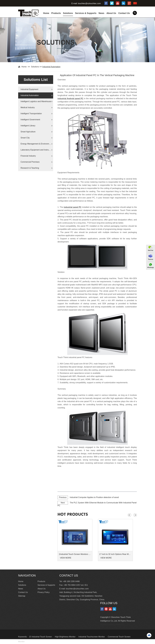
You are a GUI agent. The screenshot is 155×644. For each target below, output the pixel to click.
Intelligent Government (30, 120)
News (101, 13)
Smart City (25, 138)
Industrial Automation (51, 67)
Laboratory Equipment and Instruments (36, 150)
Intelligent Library (28, 126)
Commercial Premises (30, 162)
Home (46, 13)
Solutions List (36, 80)
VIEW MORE (66, 558)
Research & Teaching (30, 168)
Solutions (68, 13)
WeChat (150, 250)
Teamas (151, 259)
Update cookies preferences (112, 624)
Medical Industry (28, 107)
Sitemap (22, 596)
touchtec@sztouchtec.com (89, 3)
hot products (73, 514)
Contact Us (124, 13)
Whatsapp (151, 267)
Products (56, 13)
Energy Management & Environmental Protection (36, 144)
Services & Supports (86, 13)
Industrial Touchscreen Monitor (92, 637)
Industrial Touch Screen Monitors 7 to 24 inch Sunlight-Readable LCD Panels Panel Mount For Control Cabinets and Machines (75, 554)
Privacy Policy (44, 592)
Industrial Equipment (29, 89)
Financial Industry (28, 156)
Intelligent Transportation (31, 114)
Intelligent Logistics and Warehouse (36, 101)
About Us (111, 13)
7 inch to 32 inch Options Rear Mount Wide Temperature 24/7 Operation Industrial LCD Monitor (116, 554)
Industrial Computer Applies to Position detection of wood (94, 497)
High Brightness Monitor (65, 637)
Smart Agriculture (28, 132)
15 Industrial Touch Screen (41, 637)
